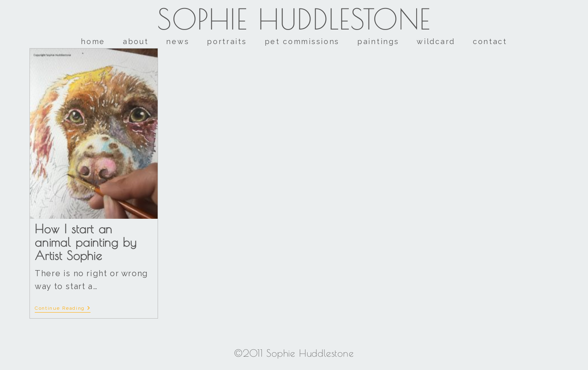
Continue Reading (63, 308)
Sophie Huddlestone (294, 19)
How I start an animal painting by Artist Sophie (86, 242)
